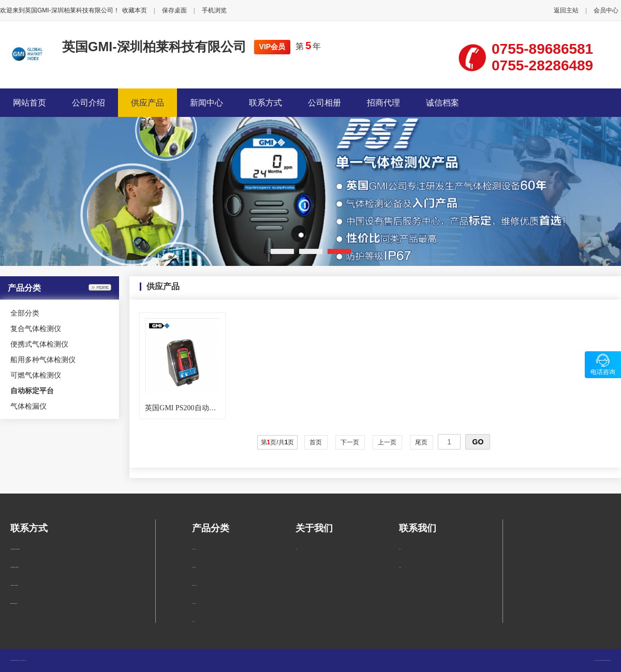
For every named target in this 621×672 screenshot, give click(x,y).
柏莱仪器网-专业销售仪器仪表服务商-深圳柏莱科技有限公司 (604, 660)
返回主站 (566, 10)
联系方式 (265, 103)
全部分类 (25, 313)
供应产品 (147, 103)
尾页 (422, 442)
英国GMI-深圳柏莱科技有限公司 (154, 47)
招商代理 (383, 103)
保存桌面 (174, 10)
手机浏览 (214, 10)
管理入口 (25, 660)
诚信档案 (442, 103)
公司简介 (297, 549)
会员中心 (606, 10)
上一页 (387, 442)
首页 (316, 442)
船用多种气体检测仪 (43, 360)
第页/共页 (278, 442)
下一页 (350, 442)
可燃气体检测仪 (36, 375)
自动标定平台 (194, 622)
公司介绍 (88, 103)
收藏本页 (135, 10)
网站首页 (29, 103)
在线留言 (400, 567)
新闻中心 (206, 103)
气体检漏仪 (28, 406)
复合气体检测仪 (36, 328)
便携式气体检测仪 (39, 344)
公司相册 (324, 103)
